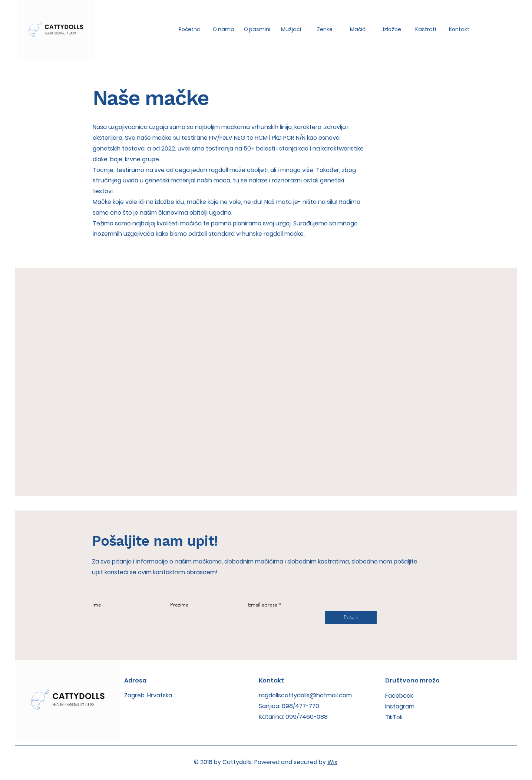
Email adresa (263, 605)
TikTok (394, 717)
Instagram (400, 706)
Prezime (179, 605)
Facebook (399, 696)
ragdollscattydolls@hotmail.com (305, 695)
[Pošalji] (351, 618)
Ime (97, 605)
